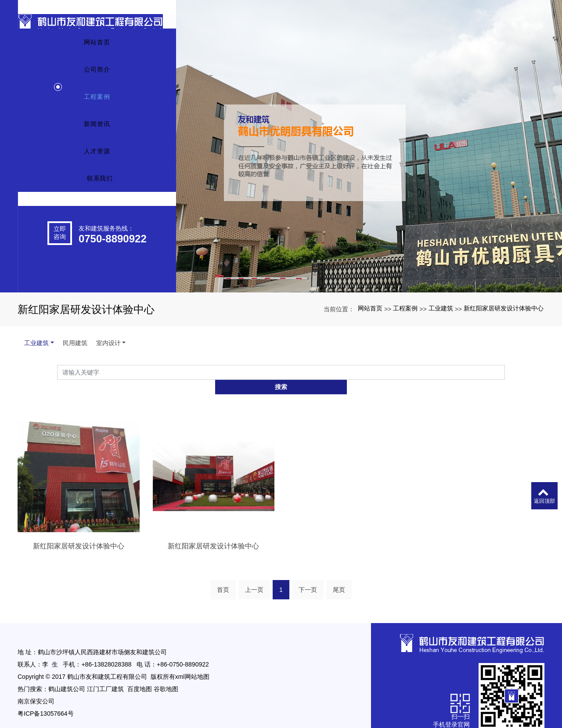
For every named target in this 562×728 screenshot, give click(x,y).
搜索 (505, 372)
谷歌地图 (166, 675)
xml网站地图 (192, 663)
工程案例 (97, 128)
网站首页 (97, 74)
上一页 (254, 576)
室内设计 (108, 343)
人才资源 (97, 183)
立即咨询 (60, 264)
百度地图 (140, 675)
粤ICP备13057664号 (46, 699)
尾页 (339, 576)
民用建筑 (75, 343)
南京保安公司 (36, 687)
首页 (223, 576)
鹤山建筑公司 (67, 675)
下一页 (308, 576)
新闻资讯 (97, 155)
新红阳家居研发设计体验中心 (504, 308)
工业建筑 (441, 308)
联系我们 (100, 210)
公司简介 (97, 101)
